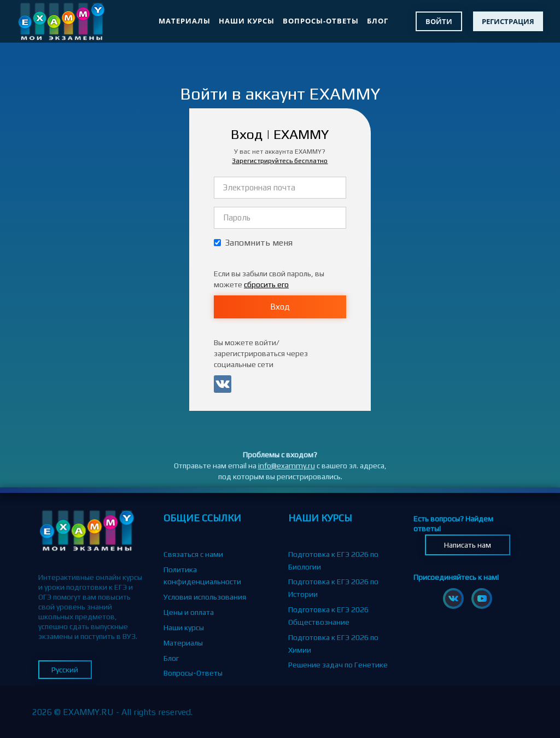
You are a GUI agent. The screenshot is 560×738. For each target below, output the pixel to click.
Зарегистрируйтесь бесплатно (280, 161)
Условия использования (205, 597)
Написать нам (468, 545)
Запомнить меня (253, 243)
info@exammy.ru (287, 466)
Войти (439, 21)
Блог (378, 21)
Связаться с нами (193, 554)
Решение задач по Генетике (338, 665)
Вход (280, 307)
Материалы (185, 21)
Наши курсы (247, 21)
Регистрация (508, 21)
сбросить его (266, 284)
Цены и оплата (189, 612)
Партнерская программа (206, 688)
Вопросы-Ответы (321, 21)
